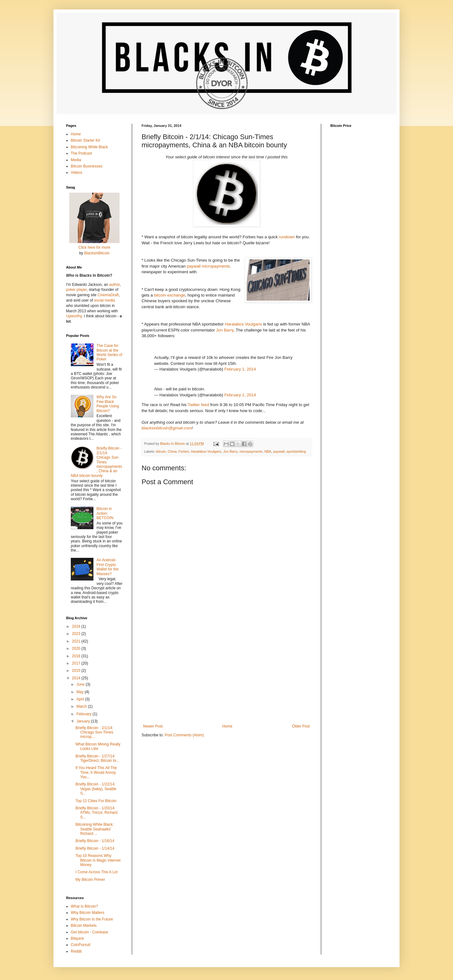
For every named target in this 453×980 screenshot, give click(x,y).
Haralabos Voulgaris (243, 324)
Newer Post (153, 726)
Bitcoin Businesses (87, 166)
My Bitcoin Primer (90, 880)
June (81, 684)
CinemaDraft (108, 295)
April (81, 699)
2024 (77, 626)
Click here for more (94, 247)
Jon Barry (225, 330)
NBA (268, 451)
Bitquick (77, 938)
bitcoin (161, 451)
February (84, 714)
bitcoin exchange (170, 295)
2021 (77, 641)
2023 (77, 634)
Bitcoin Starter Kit (85, 140)
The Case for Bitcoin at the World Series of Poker (109, 352)
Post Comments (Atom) (184, 735)
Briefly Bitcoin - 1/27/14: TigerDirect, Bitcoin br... (97, 758)
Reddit (76, 951)
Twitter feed (198, 405)
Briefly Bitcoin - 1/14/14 (95, 848)
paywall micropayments (208, 266)
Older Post (301, 726)
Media (76, 160)
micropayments (251, 451)
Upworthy (74, 316)
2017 (77, 663)
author (114, 285)
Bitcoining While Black (89, 147)
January (84, 721)
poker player (76, 290)
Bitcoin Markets (84, 926)
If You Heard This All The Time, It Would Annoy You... (96, 772)
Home (227, 726)
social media (105, 300)
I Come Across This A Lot (97, 872)
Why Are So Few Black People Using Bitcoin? (108, 404)
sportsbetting (296, 451)
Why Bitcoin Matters (88, 913)
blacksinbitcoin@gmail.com (167, 428)
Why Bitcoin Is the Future (92, 919)
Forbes (184, 451)
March (82, 706)
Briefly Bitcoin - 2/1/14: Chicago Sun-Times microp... (94, 732)
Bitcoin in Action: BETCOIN (105, 513)
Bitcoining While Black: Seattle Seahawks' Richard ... (95, 829)
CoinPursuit (81, 945)
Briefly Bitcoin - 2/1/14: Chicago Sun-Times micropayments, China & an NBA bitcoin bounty (96, 462)
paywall (279, 451)
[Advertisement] (226, 672)
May (81, 692)
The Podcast (81, 153)
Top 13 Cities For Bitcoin (96, 801)
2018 (77, 656)
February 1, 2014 (240, 369)
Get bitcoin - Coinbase (89, 932)
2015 (77, 671)
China (172, 451)
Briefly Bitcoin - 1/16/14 (95, 841)
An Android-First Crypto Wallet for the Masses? (108, 567)
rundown (287, 237)
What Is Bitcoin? (84, 906)
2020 (77, 649)
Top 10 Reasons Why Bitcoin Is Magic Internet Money (98, 860)
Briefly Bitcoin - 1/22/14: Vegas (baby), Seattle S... (96, 789)
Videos (76, 173)
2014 (77, 678)
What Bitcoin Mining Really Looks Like (98, 746)
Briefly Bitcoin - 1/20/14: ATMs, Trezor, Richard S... (96, 813)
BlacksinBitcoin (97, 253)
